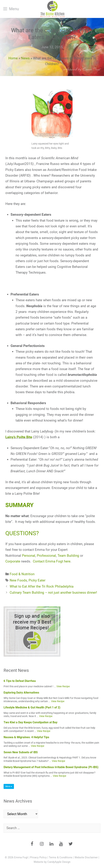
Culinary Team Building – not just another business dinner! (53, 593)
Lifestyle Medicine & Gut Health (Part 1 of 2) (32, 707)
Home (13, 58)
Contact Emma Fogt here (52, 561)
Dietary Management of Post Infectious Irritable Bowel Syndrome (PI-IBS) (51, 767)
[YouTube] (61, 844)
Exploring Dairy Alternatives (21, 693)
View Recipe (63, 686)
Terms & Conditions (61, 857)
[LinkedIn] (51, 844)
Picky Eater (37, 580)
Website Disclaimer (86, 857)
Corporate (13, 561)
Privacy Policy (38, 857)
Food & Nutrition (22, 574)
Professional (46, 556)
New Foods (18, 580)
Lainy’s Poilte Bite (19, 437)
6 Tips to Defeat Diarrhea (20, 681)
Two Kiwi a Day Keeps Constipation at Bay (30, 722)
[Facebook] (32, 844)
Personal (29, 556)
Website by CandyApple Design (52, 862)
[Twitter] (71, 844)
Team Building (68, 556)
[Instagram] (42, 844)
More (9, 786)
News (25, 58)
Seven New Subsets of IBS (21, 752)
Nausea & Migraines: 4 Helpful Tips (26, 737)
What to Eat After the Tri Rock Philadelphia (42, 586)
